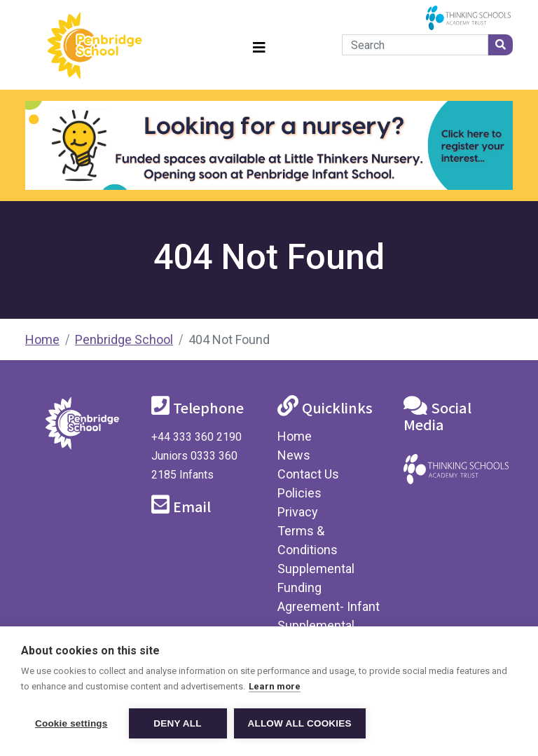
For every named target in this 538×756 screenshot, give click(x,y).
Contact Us (308, 474)
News (294, 455)
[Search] (415, 45)
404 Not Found (229, 339)
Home (42, 339)
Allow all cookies (300, 723)
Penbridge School (124, 339)
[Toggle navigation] (259, 45)
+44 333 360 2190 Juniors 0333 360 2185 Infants (196, 456)
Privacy (298, 512)
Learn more (275, 686)
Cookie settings (71, 723)
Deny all (177, 723)
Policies (299, 493)
